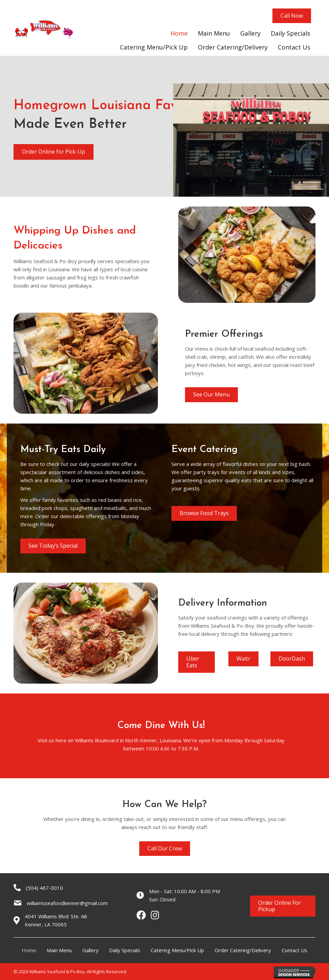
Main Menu (59, 950)
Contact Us (294, 950)
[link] (179, 33)
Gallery (90, 950)
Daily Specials (125, 950)
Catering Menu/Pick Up (177, 950)
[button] (292, 16)
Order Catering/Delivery (243, 950)
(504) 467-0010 (44, 888)
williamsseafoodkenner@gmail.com (67, 903)
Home (29, 950)
